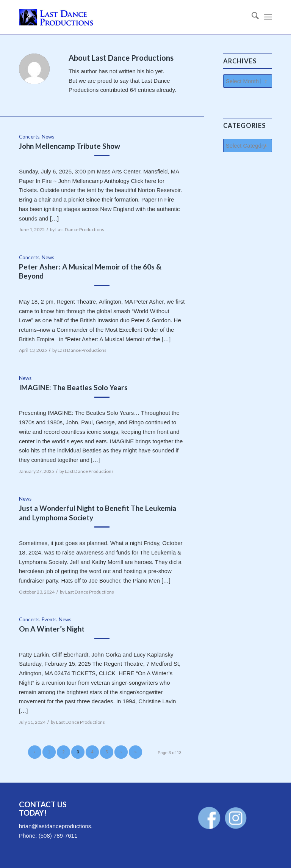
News (48, 137)
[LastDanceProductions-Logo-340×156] (56, 17)
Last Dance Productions (80, 229)
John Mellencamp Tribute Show (70, 146)
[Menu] (268, 17)
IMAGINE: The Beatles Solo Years (73, 387)
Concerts (29, 137)
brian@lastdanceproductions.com (61, 826)
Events (49, 619)
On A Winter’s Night (52, 629)
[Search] (251, 17)
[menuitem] (251, 17)
